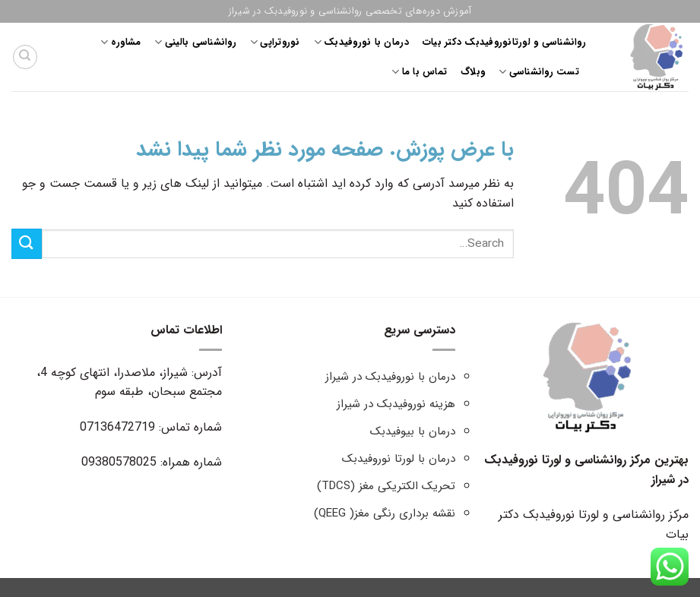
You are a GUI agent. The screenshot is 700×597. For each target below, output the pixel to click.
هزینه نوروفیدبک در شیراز (396, 404)
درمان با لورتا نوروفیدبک (399, 459)
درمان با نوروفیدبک (361, 43)
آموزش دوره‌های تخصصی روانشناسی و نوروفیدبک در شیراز (350, 11)
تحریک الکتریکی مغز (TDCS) (386, 486)
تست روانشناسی (539, 72)
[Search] (25, 57)
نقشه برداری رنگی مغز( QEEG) (385, 513)
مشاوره (120, 43)
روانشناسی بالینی (195, 43)
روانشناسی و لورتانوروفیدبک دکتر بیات (504, 43)
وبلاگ (473, 72)
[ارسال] (27, 243)
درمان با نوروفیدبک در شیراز (390, 377)
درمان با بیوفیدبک (413, 431)
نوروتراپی (275, 43)
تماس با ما (419, 72)
